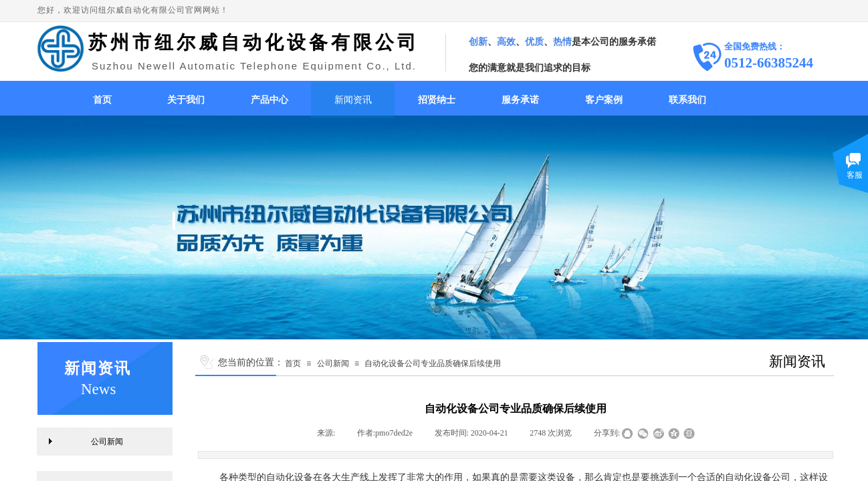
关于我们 (186, 100)
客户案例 (604, 100)
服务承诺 (520, 100)
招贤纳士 (437, 100)
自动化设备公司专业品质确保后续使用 (433, 363)
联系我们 (687, 100)
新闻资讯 (353, 100)
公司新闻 (333, 363)
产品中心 (269, 100)
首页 (102, 100)
